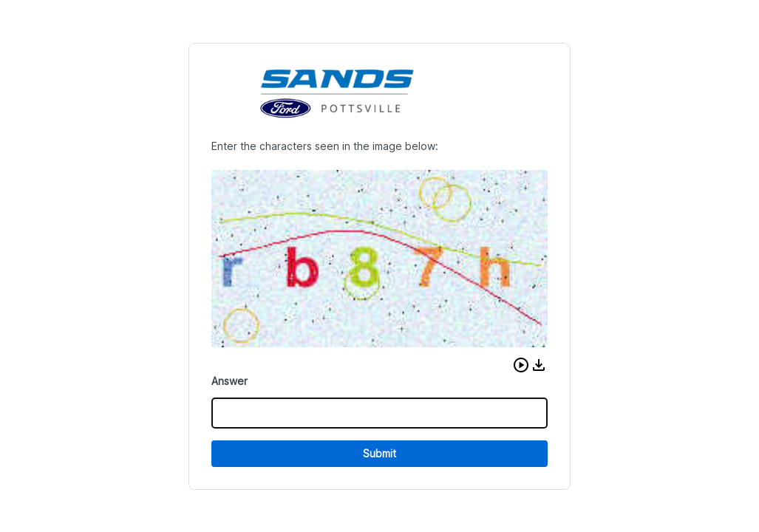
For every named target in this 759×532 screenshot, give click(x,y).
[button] (521, 365)
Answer (229, 381)
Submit (379, 453)
